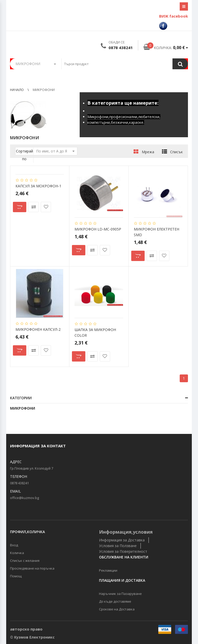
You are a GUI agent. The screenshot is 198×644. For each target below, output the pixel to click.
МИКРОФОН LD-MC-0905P (98, 229)
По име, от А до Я (55, 151)
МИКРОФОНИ (23, 408)
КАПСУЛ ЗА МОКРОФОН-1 (38, 186)
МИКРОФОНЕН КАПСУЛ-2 (38, 329)
